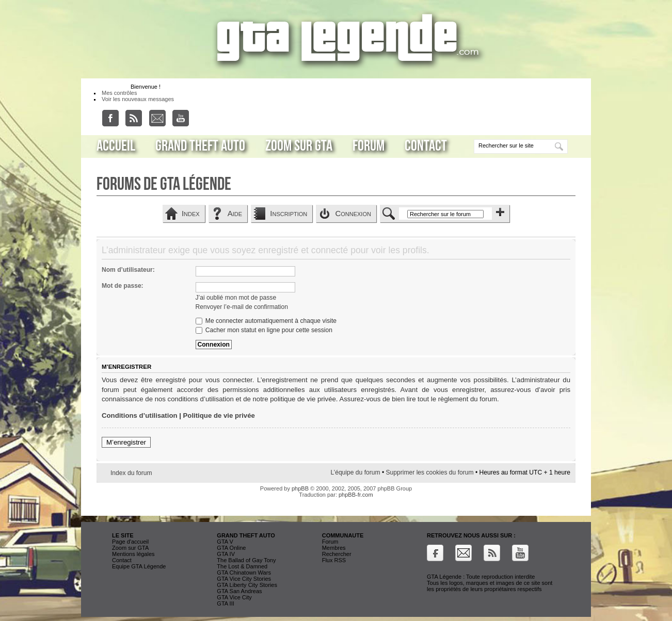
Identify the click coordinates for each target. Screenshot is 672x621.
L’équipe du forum (355, 472)
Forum (369, 146)
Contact (426, 146)
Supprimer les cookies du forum (430, 472)
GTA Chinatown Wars (244, 573)
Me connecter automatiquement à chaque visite (266, 321)
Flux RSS (334, 560)
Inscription (289, 213)
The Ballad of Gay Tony (246, 560)
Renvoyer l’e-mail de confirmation (242, 307)
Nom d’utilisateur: (128, 270)
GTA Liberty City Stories (247, 585)
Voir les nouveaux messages (138, 99)
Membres (334, 548)
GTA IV (226, 554)
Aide (235, 213)
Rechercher (337, 554)
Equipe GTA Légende (139, 566)
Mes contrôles (119, 93)
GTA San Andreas (239, 591)
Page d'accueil (130, 542)
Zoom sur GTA (299, 146)
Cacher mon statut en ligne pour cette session (264, 330)
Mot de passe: (123, 286)
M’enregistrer (126, 442)
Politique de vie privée (219, 415)
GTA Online (231, 548)
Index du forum (131, 473)
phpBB (300, 488)
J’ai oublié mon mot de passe (236, 298)
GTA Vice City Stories (244, 579)
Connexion (353, 213)
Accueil (116, 146)
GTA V (225, 542)
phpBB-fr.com (356, 495)
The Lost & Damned (242, 566)
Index (191, 213)
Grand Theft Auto (200, 146)
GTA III (225, 603)
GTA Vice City (234, 597)
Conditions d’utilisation (140, 415)
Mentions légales (133, 554)
